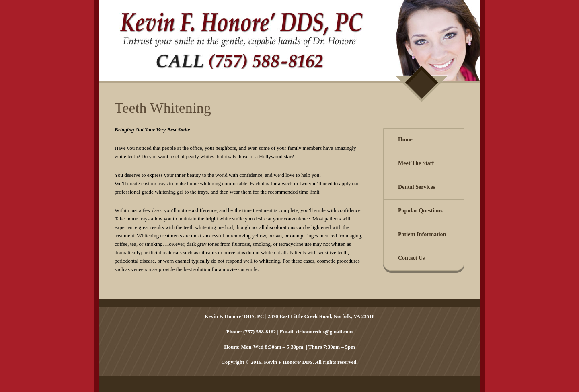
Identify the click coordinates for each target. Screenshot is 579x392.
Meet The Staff (416, 163)
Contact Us (412, 258)
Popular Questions (420, 211)
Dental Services (417, 187)
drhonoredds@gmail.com (324, 332)
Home (405, 140)
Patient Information (422, 234)
